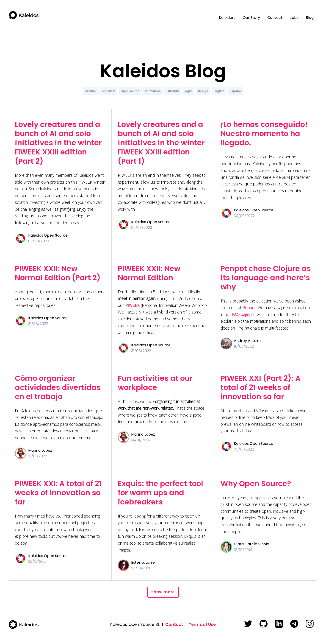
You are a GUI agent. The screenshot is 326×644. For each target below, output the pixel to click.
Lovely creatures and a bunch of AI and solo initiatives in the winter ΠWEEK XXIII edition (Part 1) (161, 143)
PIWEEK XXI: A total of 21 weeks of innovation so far (58, 493)
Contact (275, 18)
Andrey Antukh (247, 341)
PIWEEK (132, 305)
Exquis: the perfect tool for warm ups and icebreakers (160, 493)
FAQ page (241, 314)
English (219, 91)
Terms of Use (202, 624)
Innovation (153, 91)
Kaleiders (227, 18)
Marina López (40, 450)
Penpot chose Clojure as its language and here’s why (266, 278)
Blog (310, 18)
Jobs (294, 18)
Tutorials (173, 91)
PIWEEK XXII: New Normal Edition (149, 273)
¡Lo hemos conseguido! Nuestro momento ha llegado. (264, 133)
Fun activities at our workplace (155, 383)
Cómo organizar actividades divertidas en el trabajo (58, 387)
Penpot (249, 308)
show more (163, 592)
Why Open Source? (256, 483)
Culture (90, 91)
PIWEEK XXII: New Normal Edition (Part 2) (58, 273)
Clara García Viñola (251, 544)
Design (203, 91)
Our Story (251, 18)
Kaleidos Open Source (48, 235)
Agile (189, 91)
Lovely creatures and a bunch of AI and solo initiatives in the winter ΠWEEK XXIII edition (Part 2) (58, 143)
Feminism (108, 91)
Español (236, 91)
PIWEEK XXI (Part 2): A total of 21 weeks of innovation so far (261, 387)
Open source (130, 91)
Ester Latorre (143, 562)
